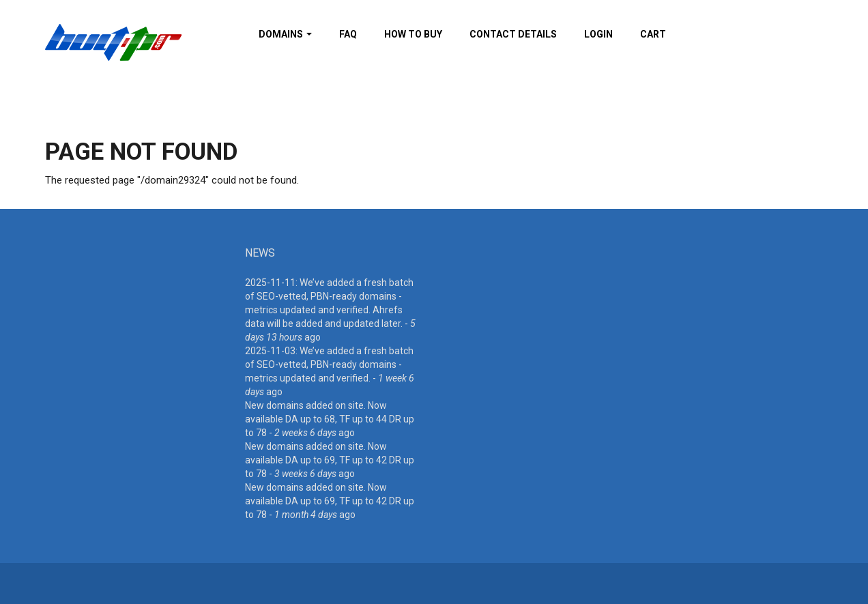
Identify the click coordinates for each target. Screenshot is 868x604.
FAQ (348, 34)
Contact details (513, 34)
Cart (653, 34)
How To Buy (413, 34)
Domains (285, 34)
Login (598, 34)
